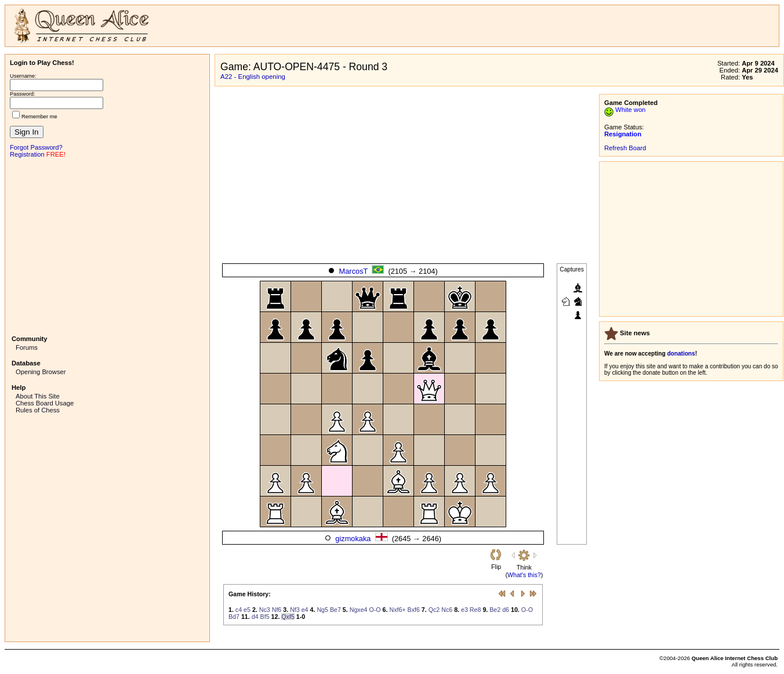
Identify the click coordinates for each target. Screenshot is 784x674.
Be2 (495, 610)
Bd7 (234, 617)
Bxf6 (414, 610)
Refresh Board (625, 148)
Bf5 (265, 617)
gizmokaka (353, 539)
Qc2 (434, 610)
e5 (247, 610)
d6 (506, 610)
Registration (27, 154)
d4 (255, 617)
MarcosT (354, 271)
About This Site (38, 396)
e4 (305, 610)
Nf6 (277, 610)
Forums (27, 347)
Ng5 (322, 610)
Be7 (335, 610)
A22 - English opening (253, 77)
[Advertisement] (107, 245)
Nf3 (295, 610)
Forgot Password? (36, 147)
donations (681, 354)
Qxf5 (288, 617)
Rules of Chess (38, 410)
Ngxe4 (359, 610)
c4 (239, 610)
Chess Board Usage (45, 403)
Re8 (476, 610)
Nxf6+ (397, 610)
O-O (375, 610)
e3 (464, 610)
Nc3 (265, 610)
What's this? (524, 575)
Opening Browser (41, 372)
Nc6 (447, 610)
